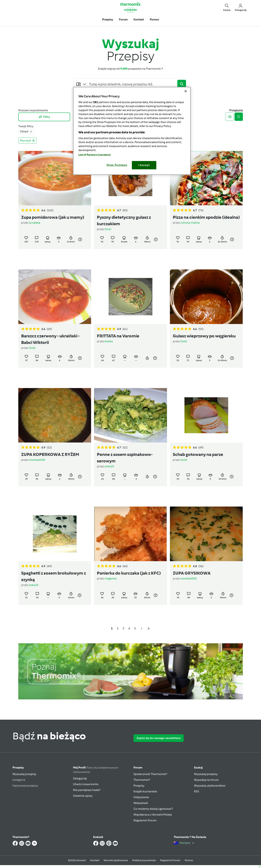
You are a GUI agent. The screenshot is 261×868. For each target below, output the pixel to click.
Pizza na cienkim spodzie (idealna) (206, 217)
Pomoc (189, 860)
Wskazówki (141, 803)
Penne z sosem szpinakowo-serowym (125, 458)
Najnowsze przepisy (25, 786)
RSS (197, 791)
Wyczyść (27, 140)
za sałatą (35, 223)
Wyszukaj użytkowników (210, 786)
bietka (109, 341)
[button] (227, 7)
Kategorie (19, 780)
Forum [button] (123, 19)
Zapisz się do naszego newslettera (159, 738)
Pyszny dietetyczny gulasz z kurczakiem (124, 220)
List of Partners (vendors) (95, 155)
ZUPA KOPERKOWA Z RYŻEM (50, 454)
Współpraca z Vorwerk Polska (153, 815)
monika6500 (37, 460)
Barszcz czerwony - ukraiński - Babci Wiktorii (50, 339)
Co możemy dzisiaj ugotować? (153, 809)
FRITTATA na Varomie (118, 336)
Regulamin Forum (145, 820)
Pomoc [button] (154, 19)
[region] (132, 131)
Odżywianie (141, 797)
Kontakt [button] (139, 19)
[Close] (186, 91)
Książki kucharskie (145, 791)
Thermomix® (142, 780)
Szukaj (198, 768)
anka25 (109, 466)
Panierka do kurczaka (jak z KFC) (129, 573)
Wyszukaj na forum (206, 780)
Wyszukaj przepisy (24, 774)
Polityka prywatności (144, 860)
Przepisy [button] (108, 19)
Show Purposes (117, 165)
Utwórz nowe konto (86, 784)
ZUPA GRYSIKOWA (192, 573)
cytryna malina (190, 223)
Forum (138, 768)
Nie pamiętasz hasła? (87, 790)
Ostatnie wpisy (83, 796)
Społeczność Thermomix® (150, 774)
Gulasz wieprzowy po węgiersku (204, 336)
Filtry (44, 117)
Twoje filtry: (26, 126)
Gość (108, 229)
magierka (111, 578)
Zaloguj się (80, 778)
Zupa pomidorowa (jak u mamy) (53, 217)
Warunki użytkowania (116, 860)
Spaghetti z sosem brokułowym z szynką (54, 576)
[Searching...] (132, 84)
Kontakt (95, 860)
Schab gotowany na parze (198, 454)
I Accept (144, 165)
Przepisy (18, 768)
